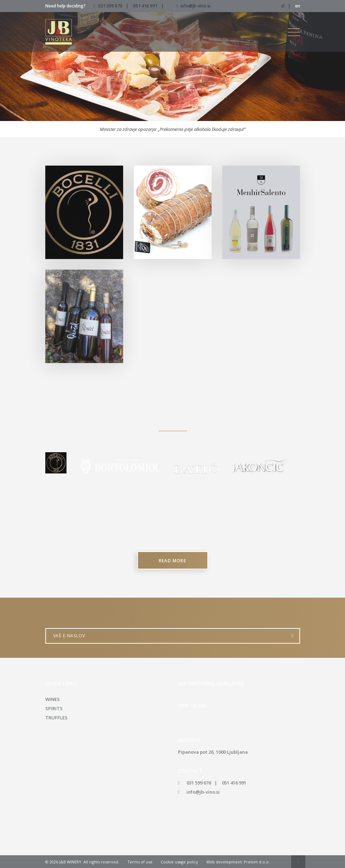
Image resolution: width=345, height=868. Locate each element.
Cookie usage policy (179, 862)
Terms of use (140, 862)
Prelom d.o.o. (257, 862)
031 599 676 (110, 6)
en (298, 6)
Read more (172, 561)
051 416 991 (145, 6)
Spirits (54, 708)
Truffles (56, 718)
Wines (53, 699)
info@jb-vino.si (193, 6)
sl (283, 6)
